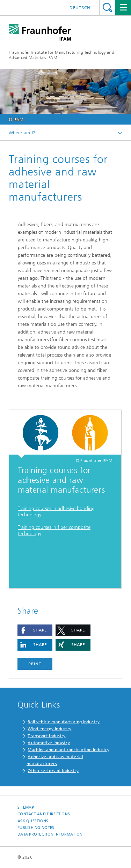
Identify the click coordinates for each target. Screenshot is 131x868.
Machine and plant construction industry (68, 750)
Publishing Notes (36, 828)
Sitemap (26, 807)
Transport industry (46, 736)
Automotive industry (49, 743)
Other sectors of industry (53, 771)
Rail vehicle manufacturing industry (64, 722)
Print (35, 664)
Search (107, 8)
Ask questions (33, 821)
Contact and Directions (44, 814)
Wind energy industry (49, 729)
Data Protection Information (50, 834)
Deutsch (80, 8)
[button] (35, 630)
